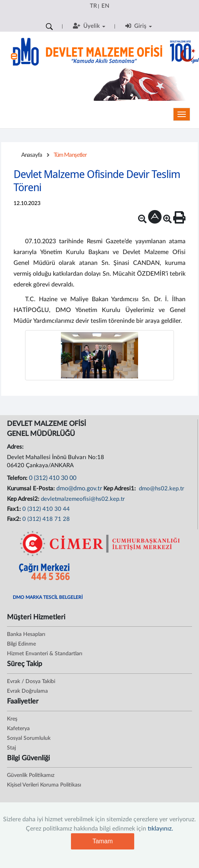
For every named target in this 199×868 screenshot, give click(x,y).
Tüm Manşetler (70, 155)
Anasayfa (32, 155)
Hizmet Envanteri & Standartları (45, 654)
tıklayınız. (160, 829)
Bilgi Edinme (21, 644)
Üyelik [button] (89, 26)
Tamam (103, 841)
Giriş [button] (139, 26)
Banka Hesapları (26, 634)
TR (93, 6)
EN (105, 6)
